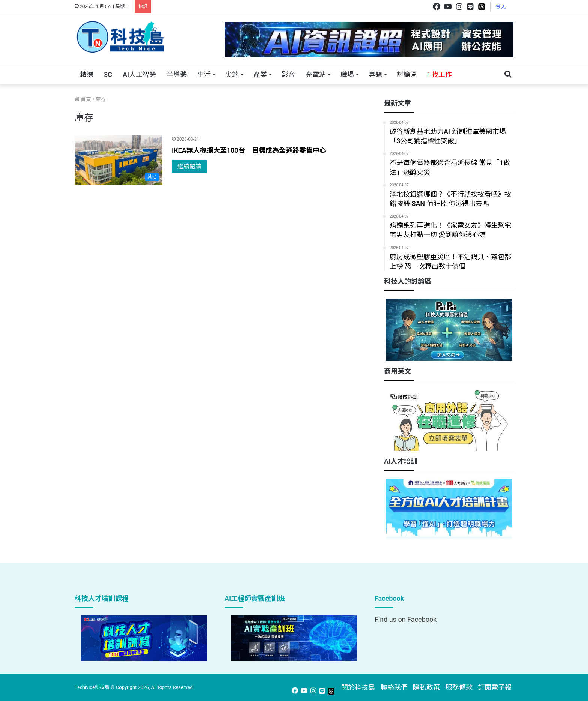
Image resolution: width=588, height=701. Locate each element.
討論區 (407, 74)
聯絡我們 (394, 687)
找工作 (440, 74)
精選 (87, 74)
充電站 (316, 74)
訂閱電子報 (495, 687)
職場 (347, 74)
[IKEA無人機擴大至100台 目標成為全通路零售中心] (118, 160)
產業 (260, 74)
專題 (375, 74)
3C (108, 74)
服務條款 (459, 687)
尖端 (232, 74)
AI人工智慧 (139, 74)
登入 (501, 7)
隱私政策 (426, 687)
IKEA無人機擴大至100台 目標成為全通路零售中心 (249, 150)
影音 (288, 74)
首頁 (83, 99)
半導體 (177, 74)
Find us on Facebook (406, 619)
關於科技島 (358, 687)
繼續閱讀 (189, 166)
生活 (204, 74)
